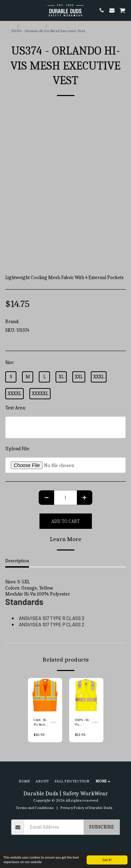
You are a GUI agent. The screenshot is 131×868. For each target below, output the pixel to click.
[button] (8, 10)
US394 (95, 722)
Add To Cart (65, 521)
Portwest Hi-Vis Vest (67, 26)
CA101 (54, 722)
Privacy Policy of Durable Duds (86, 808)
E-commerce (32, 26)
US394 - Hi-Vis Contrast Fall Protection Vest (82, 723)
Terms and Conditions (35, 808)
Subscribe (101, 827)
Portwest (30, 322)
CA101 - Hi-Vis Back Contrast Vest (40, 723)
